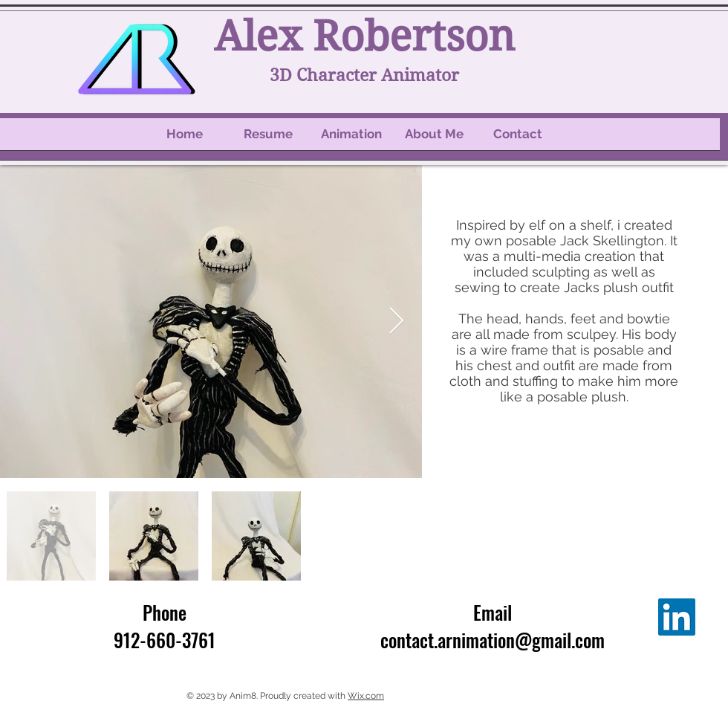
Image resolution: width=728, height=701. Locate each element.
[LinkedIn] (677, 617)
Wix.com (366, 696)
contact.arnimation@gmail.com (493, 640)
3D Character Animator (364, 75)
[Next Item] (396, 322)
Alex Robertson (364, 36)
